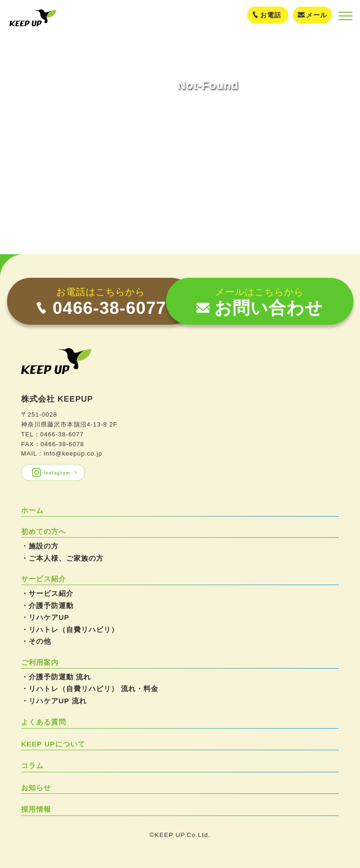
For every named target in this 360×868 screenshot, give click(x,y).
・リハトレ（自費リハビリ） (70, 629)
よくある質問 (44, 722)
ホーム (32, 510)
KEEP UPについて (53, 744)
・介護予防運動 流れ (56, 677)
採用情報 (36, 809)
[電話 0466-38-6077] (101, 301)
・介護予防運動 (47, 605)
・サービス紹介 (47, 593)
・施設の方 (40, 546)
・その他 (36, 641)
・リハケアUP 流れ (54, 701)
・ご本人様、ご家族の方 (62, 558)
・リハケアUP (45, 617)
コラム (32, 765)
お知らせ (36, 788)
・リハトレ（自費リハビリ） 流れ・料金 (90, 689)
